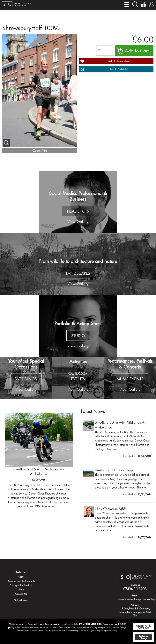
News (21, 589)
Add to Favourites (119, 61)
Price (134, 35)
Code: (37, 150)
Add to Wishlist (119, 69)
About (21, 577)
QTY (100, 50)
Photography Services (21, 585)
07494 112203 (135, 589)
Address (135, 605)
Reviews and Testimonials (21, 581)
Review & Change (143, 637)
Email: (135, 595)
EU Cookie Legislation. (91, 624)
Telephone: (135, 585)
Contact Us (21, 594)
